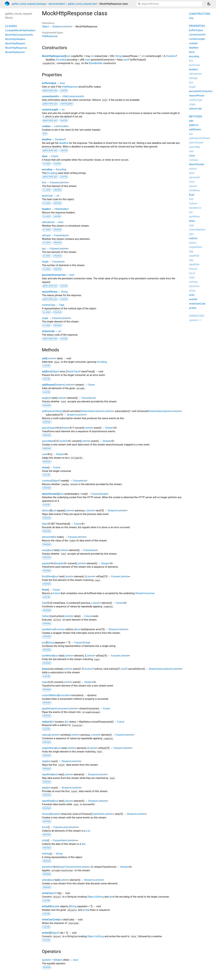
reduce (46, 735)
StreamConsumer (145, 593)
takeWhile (47, 801)
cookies (46, 126)
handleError (48, 629)
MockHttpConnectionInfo (19, 35)
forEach (46, 616)
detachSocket (50, 494)
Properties (197, 26)
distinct (46, 511)
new (191, 18)
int (68, 27)
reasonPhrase (50, 292)
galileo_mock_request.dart (82, 4)
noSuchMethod (50, 695)
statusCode (48, 331)
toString (46, 854)
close (45, 467)
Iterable (59, 563)
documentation (57, 4)
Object (45, 27)
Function (60, 629)
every (45, 550)
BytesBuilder (96, 63)
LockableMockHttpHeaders (20, 30)
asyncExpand (49, 428)
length (45, 262)
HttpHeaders (62, 209)
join (44, 643)
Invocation (65, 695)
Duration (171, 56)
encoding (47, 169)
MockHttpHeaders (15, 39)
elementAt (47, 537)
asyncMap (47, 441)
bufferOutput (49, 83)
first (44, 183)
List (64, 27)
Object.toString (95, 897)
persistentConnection (54, 275)
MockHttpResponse (53, 56)
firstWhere (47, 576)
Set (63, 840)
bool (68, 56)
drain (45, 524)
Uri (53, 722)
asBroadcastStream (53, 411)
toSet (45, 840)
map (44, 682)
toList (45, 827)
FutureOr (63, 441)
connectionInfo (50, 96)
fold (44, 603)
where (45, 880)
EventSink (97, 814)
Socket (103, 494)
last (44, 249)
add (44, 358)
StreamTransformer (68, 867)
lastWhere (47, 656)
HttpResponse (50, 36)
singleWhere (49, 748)
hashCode (47, 196)
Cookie (63, 126)
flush (45, 590)
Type (62, 305)
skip (44, 761)
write (45, 893)
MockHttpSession (15, 52)
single (45, 318)
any (44, 398)
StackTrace (73, 371)
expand (46, 563)
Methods (196, 116)
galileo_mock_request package (29, 4)
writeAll (46, 906)
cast (44, 454)
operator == (48, 960)
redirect (46, 722)
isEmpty (46, 235)
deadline (47, 139)
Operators (197, 316)
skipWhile (47, 774)
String (118, 56)
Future (55, 156)
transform (47, 867)
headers (46, 209)
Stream (56, 27)
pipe (44, 709)
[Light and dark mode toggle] (209, 4)
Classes (11, 26)
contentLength (50, 110)
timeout (46, 814)
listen (45, 669)
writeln (46, 933)
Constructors (200, 14)
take (44, 788)
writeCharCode (50, 920)
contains (47, 481)
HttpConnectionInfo (73, 96)
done (45, 156)
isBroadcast (48, 222)
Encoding (61, 60)
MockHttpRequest (15, 43)
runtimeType (49, 305)
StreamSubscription (91, 411)
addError (47, 371)
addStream (48, 385)
